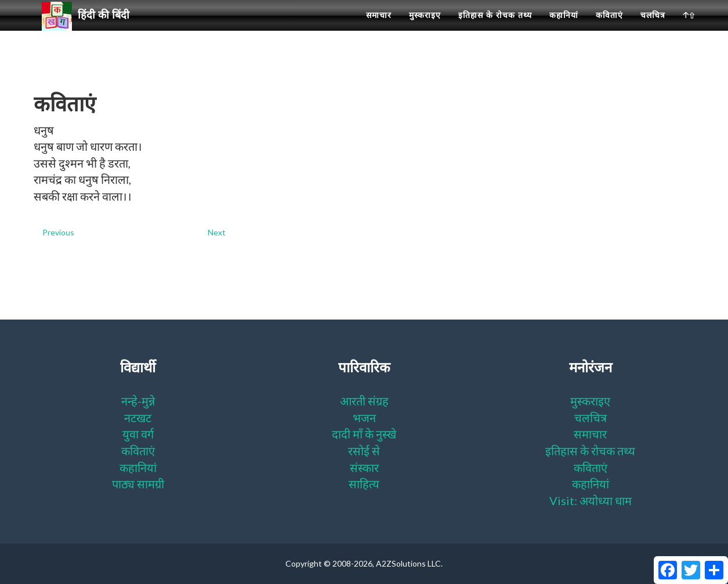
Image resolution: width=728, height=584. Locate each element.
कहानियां (564, 29)
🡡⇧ (689, 29)
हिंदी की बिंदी (90, 30)
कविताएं (609, 29)
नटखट (138, 418)
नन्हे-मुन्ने (138, 401)
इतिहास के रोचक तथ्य (495, 29)
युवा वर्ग (138, 434)
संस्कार (364, 467)
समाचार (379, 29)
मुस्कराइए (425, 29)
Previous (58, 232)
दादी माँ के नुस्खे (364, 434)
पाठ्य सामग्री (138, 484)
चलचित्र (653, 29)
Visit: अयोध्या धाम (591, 500)
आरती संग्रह (364, 401)
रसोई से (364, 451)
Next (217, 232)
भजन (364, 418)
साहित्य (364, 484)
